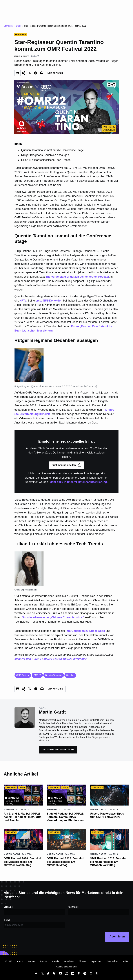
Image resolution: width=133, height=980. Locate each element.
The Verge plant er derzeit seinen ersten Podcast (77, 277)
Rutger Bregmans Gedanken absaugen (45, 155)
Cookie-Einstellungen (66, 967)
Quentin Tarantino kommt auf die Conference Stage (53, 150)
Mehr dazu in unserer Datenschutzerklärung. (78, 482)
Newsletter (69, 961)
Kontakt (55, 961)
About (20, 961)
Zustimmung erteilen (66, 465)
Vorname (8, 907)
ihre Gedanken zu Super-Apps (85, 631)
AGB (126, 961)
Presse (43, 961)
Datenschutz (112, 961)
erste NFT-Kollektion (49, 301)
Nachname (73, 907)
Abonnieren (117, 937)
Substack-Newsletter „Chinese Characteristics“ (53, 617)
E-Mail (7, 920)
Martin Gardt (98, 809)
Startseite (8, 26)
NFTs (23, 301)
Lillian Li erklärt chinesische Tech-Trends (46, 160)
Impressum (96, 961)
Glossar (82, 961)
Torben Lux (11, 809)
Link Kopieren (55, 73)
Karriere (31, 961)
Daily (18, 26)
